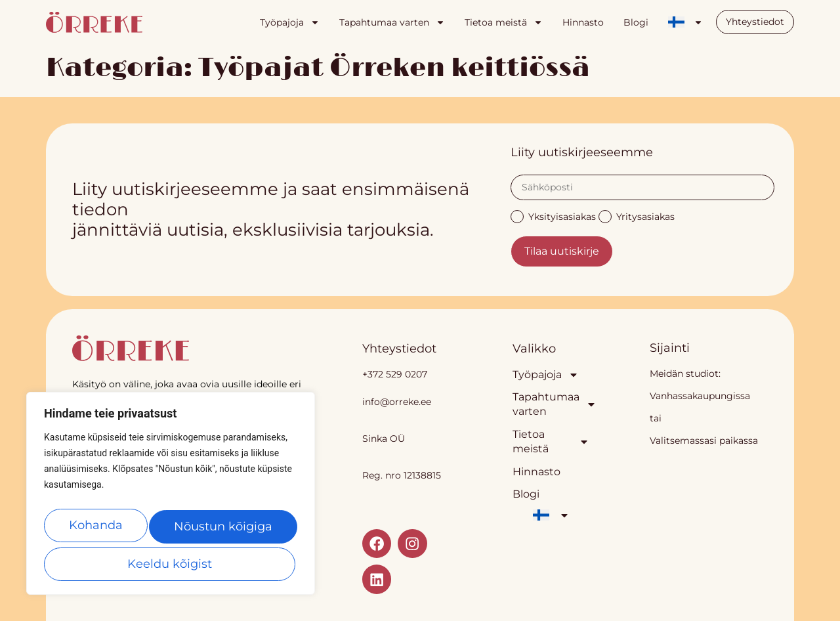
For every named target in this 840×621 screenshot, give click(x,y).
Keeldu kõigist (223, 530)
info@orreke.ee (397, 402)
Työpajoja (290, 22)
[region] (171, 499)
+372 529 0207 (395, 374)
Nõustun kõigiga (171, 564)
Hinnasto (583, 22)
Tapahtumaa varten (392, 22)
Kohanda (97, 530)
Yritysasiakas (637, 216)
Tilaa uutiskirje (562, 251)
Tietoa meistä (504, 22)
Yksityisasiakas (553, 216)
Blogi (636, 22)
